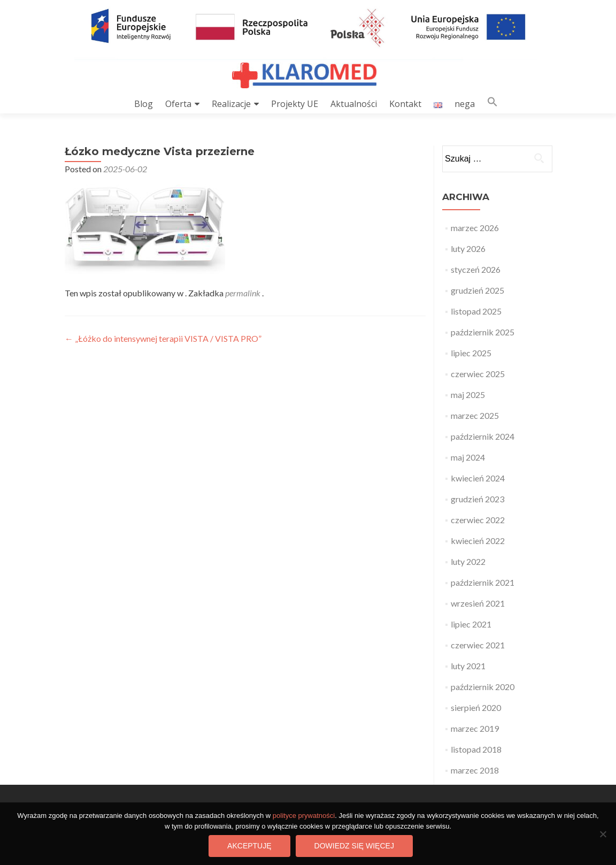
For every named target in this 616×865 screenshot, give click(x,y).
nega (465, 104)
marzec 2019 (475, 728)
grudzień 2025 (478, 290)
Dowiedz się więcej (354, 846)
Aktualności (354, 104)
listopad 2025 (476, 311)
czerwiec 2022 (478, 520)
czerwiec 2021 (478, 645)
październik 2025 (483, 332)
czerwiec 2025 (478, 374)
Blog (144, 104)
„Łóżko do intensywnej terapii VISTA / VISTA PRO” (163, 338)
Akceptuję (249, 846)
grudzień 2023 (478, 499)
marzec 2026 (475, 228)
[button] (492, 104)
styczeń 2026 (476, 269)
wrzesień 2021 (478, 603)
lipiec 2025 (471, 353)
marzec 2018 (475, 770)
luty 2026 (468, 248)
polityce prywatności (304, 816)
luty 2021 (468, 666)
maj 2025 (468, 395)
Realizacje (231, 104)
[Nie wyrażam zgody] (603, 834)
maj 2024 (468, 457)
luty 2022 (468, 561)
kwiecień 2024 (478, 478)
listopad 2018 (476, 749)
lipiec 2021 (471, 624)
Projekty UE (295, 104)
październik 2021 (483, 582)
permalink (244, 293)
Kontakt (405, 104)
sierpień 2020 (476, 707)
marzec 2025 (475, 415)
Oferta (178, 104)
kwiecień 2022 (478, 541)
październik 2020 (483, 687)
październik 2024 (483, 436)
